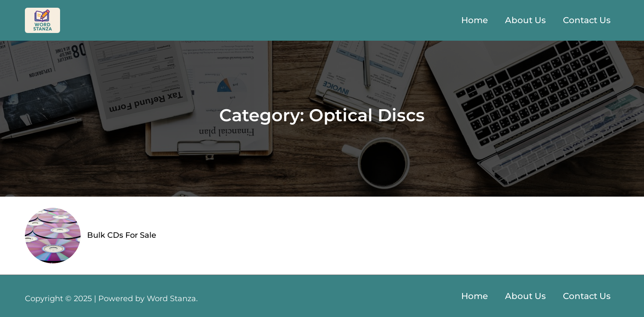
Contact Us (587, 20)
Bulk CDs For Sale (122, 235)
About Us (525, 20)
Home (475, 20)
